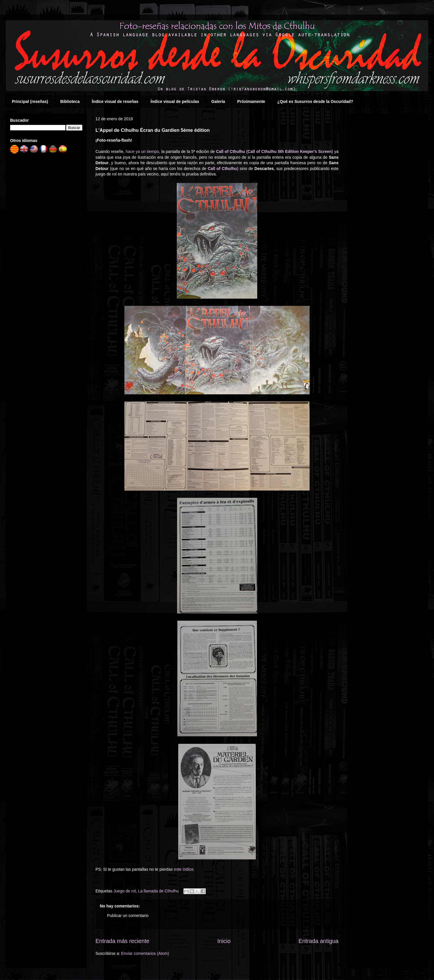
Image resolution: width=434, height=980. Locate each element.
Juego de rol (125, 891)
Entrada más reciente (122, 941)
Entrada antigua (319, 941)
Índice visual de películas (175, 101)
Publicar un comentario (128, 916)
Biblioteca (70, 101)
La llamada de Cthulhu (158, 891)
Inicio (224, 941)
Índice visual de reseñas (115, 101)
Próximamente (251, 101)
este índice (184, 869)
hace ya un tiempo (142, 151)
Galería (218, 101)
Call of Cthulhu (230, 151)
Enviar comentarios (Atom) (145, 953)
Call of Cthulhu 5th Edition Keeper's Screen (290, 151)
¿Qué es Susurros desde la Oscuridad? (315, 101)
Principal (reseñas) (30, 101)
